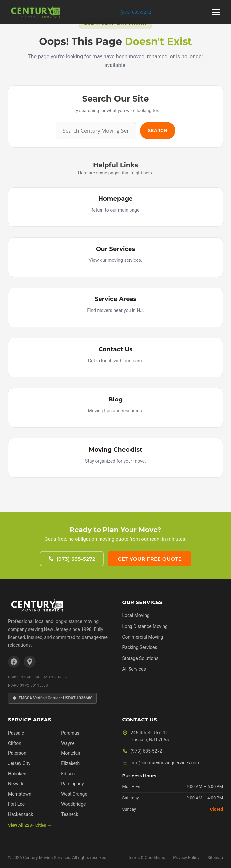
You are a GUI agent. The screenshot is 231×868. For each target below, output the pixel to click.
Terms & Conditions (146, 858)
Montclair (71, 753)
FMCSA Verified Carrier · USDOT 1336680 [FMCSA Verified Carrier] (52, 698)
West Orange (74, 794)
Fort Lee (16, 804)
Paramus (70, 733)
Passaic (16, 733)
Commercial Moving (143, 637)
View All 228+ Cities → (30, 825)
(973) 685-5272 (136, 12)
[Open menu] (216, 12)
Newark (16, 784)
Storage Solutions (140, 658)
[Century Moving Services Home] (37, 606)
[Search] (96, 131)
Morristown (20, 794)
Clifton (15, 743)
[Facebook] (14, 662)
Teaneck (70, 814)
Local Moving (136, 615)
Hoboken (17, 774)
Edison (68, 774)
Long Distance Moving (145, 626)
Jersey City (19, 763)
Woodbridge (73, 804)
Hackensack (20, 814)
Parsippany (72, 784)
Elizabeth (70, 763)
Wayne (68, 743)
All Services (134, 669)
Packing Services (140, 647)
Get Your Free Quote (150, 559)
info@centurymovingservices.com (166, 763)
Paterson (17, 753)
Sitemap (215, 858)
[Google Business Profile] (30, 662)
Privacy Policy (186, 858)
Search (158, 130)
